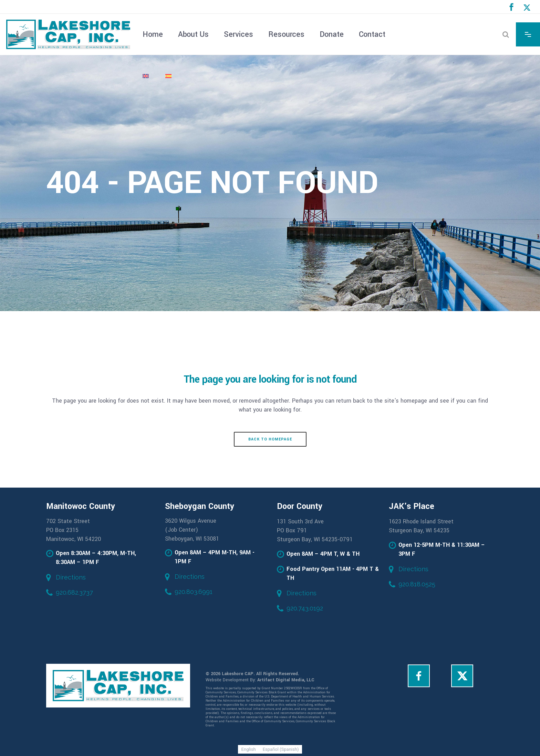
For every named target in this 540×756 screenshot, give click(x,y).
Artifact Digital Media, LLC (286, 680)
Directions (71, 577)
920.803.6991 (194, 592)
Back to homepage (270, 439)
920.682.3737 (74, 592)
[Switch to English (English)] (249, 749)
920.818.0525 (417, 584)
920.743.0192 (305, 608)
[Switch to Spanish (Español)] (281, 749)
